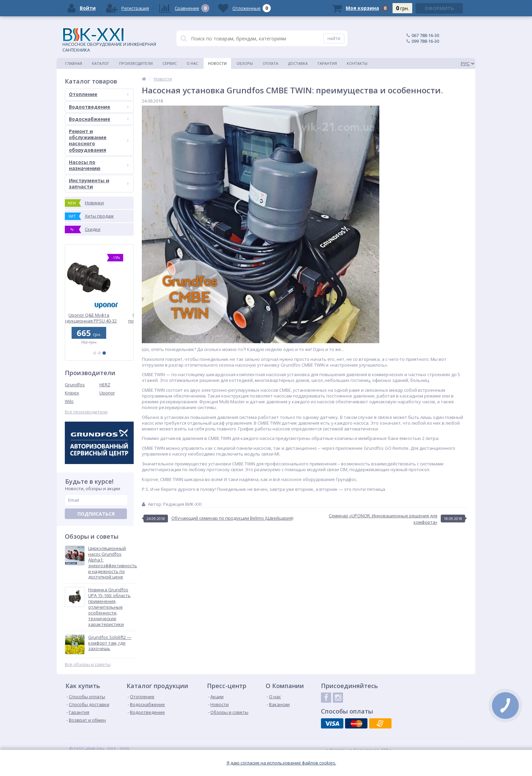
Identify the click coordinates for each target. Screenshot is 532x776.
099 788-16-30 (425, 41)
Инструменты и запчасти (99, 183)
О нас (192, 63)
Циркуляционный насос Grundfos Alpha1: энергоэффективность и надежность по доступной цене (113, 563)
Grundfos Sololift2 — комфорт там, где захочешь (110, 643)
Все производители (86, 412)
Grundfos (75, 385)
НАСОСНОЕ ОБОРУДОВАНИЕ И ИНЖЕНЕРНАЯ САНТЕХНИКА (109, 40)
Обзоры (245, 63)
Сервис (170, 63)
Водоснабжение (99, 119)
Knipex (72, 393)
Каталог (101, 63)
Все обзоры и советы (88, 664)
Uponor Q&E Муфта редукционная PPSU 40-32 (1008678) (99, 318)
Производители (136, 63)
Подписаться (96, 514)
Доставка (298, 63)
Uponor (107, 393)
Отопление (99, 94)
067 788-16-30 (425, 35)
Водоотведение (99, 107)
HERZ (105, 385)
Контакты (357, 63)
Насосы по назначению (99, 165)
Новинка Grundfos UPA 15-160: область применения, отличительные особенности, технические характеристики (109, 607)
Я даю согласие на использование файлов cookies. (281, 763)
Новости (217, 63)
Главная (74, 63)
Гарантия (327, 63)
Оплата (270, 63)
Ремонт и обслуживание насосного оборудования (99, 141)
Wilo (69, 401)
